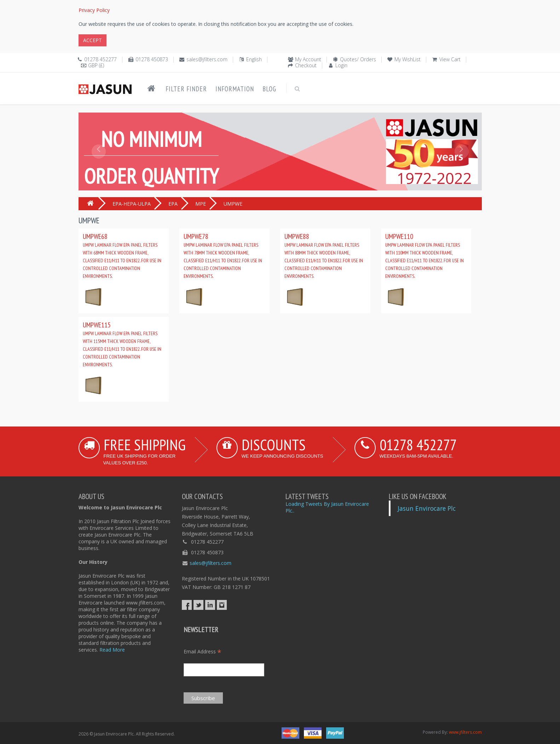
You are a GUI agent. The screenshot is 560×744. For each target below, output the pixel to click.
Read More (112, 650)
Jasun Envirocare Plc (427, 508)
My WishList (408, 59)
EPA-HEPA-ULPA (132, 204)
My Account (308, 59)
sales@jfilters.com (207, 59)
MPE (201, 204)
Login (341, 65)
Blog (269, 89)
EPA (173, 204)
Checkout (306, 65)
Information (235, 89)
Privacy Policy (94, 10)
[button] (99, 167)
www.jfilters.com (465, 732)
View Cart (450, 59)
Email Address (203, 651)
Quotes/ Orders (358, 59)
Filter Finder (186, 89)
